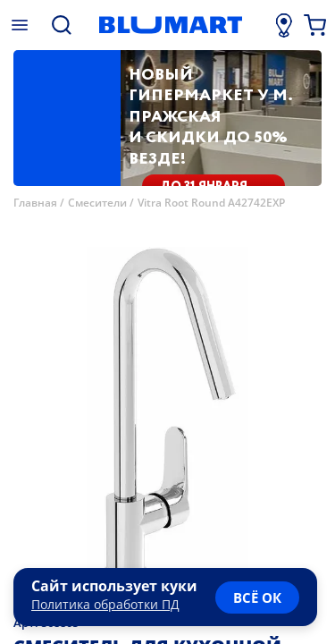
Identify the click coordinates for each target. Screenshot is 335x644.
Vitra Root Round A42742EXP (211, 203)
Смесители (97, 203)
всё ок (257, 597)
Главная (35, 203)
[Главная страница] (170, 25)
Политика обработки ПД (105, 604)
